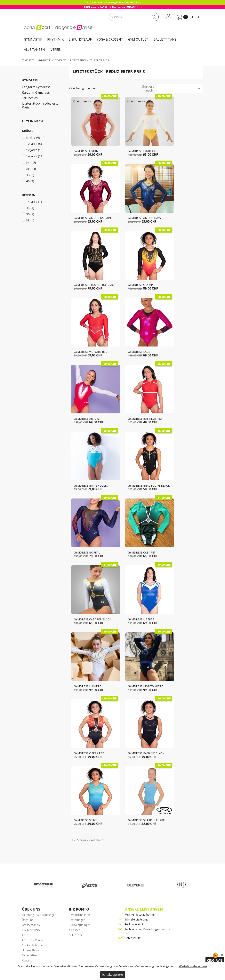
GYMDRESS (30, 80)
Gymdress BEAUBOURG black (149, 486)
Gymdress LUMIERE (87, 686)
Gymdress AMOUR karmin (92, 218)
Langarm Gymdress (36, 87)
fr (194, 17)
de (200, 17)
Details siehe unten (193, 966)
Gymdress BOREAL (87, 552)
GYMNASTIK (33, 39)
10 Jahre (34, 144)
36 (31, 169)
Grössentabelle (31, 925)
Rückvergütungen (80, 925)
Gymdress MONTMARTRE (145, 686)
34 (31, 162)
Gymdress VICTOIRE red (91, 352)
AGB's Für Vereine (33, 940)
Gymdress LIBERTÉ (141, 619)
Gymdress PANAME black (146, 753)
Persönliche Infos (80, 915)
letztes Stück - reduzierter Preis (41, 105)
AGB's (26, 935)
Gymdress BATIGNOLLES (91, 486)
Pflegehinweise (31, 930)
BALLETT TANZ (165, 39)
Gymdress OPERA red (89, 753)
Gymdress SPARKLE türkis (147, 820)
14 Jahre (35, 156)
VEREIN (56, 50)
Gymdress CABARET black (92, 619)
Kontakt (27, 960)
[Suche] (134, 17)
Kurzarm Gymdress (36, 93)
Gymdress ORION (86, 151)
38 (30, 175)
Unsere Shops (31, 950)
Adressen (75, 930)
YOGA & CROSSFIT (110, 39)
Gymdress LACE (139, 352)
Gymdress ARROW (86, 419)
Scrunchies (30, 98)
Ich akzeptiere (113, 975)
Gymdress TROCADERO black (95, 285)
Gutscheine (76, 935)
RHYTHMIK (55, 39)
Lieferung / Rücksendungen (39, 915)
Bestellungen (77, 920)
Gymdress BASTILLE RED (145, 419)
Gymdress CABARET (142, 552)
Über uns (28, 920)
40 (30, 181)
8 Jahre (33, 137)
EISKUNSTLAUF (80, 39)
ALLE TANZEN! (35, 50)
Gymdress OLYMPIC (142, 285)
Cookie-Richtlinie (32, 945)
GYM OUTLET (138, 39)
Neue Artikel (30, 955)
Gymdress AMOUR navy (145, 218)
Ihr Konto (79, 909)
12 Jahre (35, 150)
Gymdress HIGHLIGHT (143, 151)
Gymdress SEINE (85, 820)
